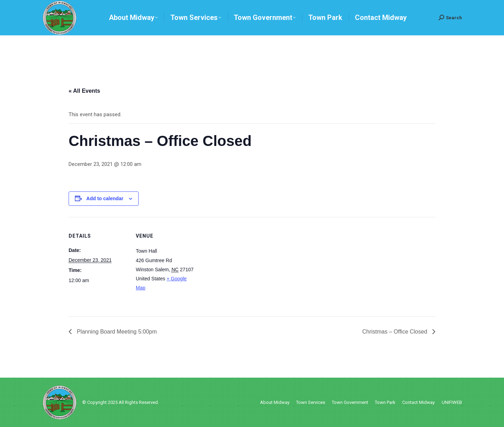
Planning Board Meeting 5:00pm (116, 332)
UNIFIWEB (452, 402)
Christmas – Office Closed (395, 332)
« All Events (84, 91)
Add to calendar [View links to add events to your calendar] (105, 198)
